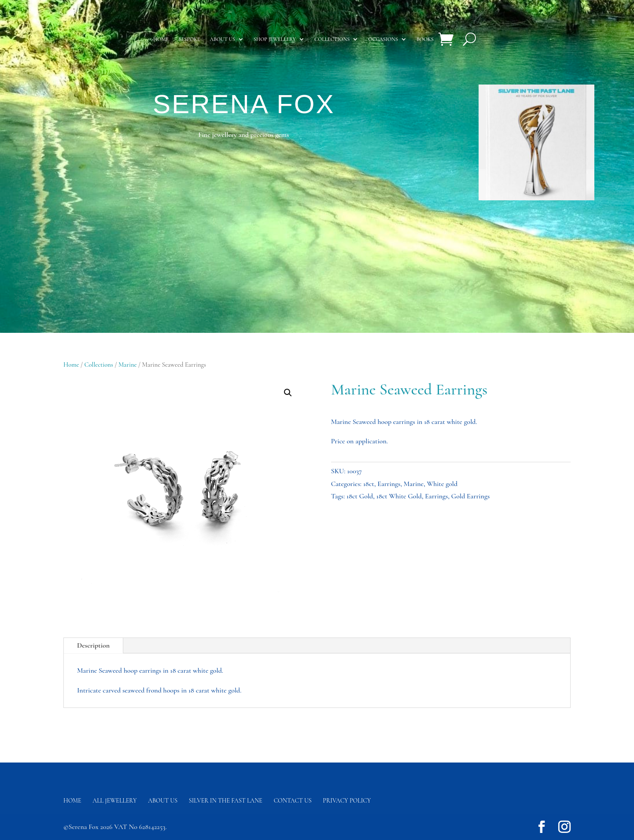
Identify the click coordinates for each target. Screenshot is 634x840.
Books (425, 39)
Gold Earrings (471, 496)
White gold (442, 484)
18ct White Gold (399, 496)
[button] (288, 393)
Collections (332, 39)
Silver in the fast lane (226, 801)
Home (161, 39)
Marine (128, 365)
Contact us (293, 801)
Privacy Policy (347, 801)
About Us (163, 801)
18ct (369, 484)
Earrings (389, 484)
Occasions (383, 39)
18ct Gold (360, 496)
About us (222, 39)
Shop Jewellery (275, 39)
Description (93, 645)
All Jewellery (114, 801)
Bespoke (189, 39)
